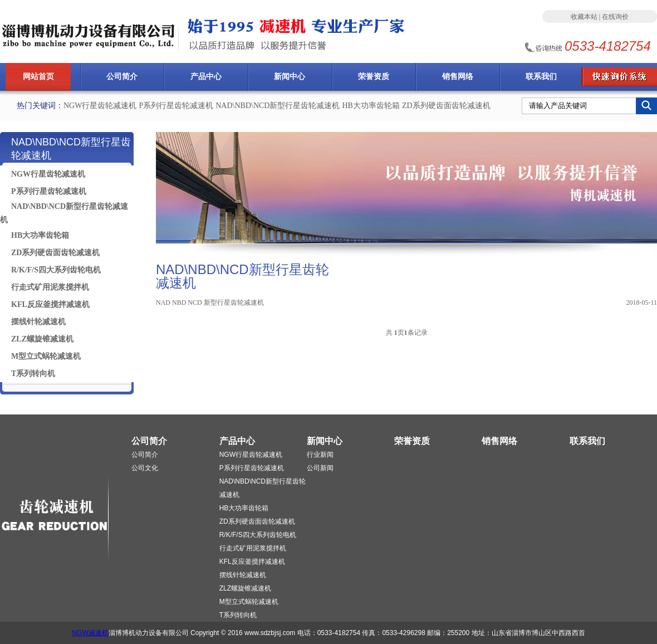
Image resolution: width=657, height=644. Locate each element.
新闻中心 (290, 77)
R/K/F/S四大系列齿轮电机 (56, 270)
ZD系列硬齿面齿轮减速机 (446, 106)
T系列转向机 (33, 374)
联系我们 (541, 77)
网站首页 (38, 77)
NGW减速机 (90, 633)
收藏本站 (584, 17)
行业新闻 (320, 455)
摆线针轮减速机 (38, 322)
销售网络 (458, 77)
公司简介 (122, 77)
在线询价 (615, 17)
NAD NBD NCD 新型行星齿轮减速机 (210, 303)
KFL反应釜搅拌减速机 (50, 304)
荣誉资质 (374, 77)
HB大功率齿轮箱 (371, 106)
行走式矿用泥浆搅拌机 (50, 287)
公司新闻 (320, 468)
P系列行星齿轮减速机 (176, 106)
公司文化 (145, 468)
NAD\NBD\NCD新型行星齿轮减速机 (278, 106)
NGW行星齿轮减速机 (100, 106)
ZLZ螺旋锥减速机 (42, 339)
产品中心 (206, 77)
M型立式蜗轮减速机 (46, 356)
